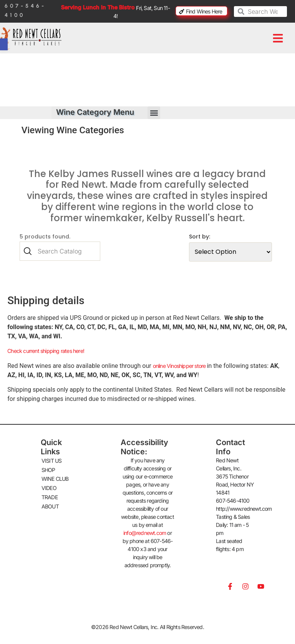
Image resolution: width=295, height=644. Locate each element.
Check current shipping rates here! (46, 350)
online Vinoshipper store (180, 364)
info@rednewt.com (145, 532)
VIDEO (49, 486)
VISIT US (52, 459)
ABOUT (50, 503)
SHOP (48, 468)
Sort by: (203, 237)
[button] (278, 38)
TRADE (50, 494)
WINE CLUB (55, 477)
